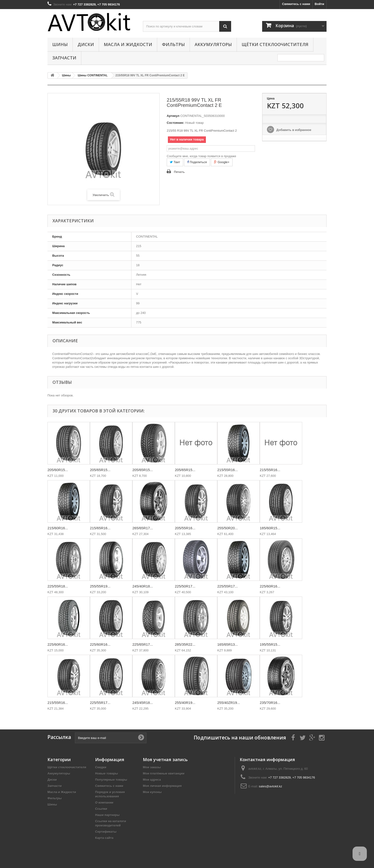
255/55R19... (100, 586)
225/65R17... (143, 644)
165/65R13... (228, 644)
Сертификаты (106, 832)
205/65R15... (100, 470)
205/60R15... (58, 470)
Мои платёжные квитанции (164, 773)
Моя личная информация (162, 786)
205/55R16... (185, 528)
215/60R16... (58, 528)
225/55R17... (228, 586)
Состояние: (175, 123)
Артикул (173, 116)
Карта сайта (104, 838)
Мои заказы (152, 767)
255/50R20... (228, 528)
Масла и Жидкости (128, 44)
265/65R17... (143, 528)
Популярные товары (111, 780)
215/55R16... (228, 470)
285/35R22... (185, 644)
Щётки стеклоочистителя (275, 44)
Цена (271, 98)
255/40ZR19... (229, 703)
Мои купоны (152, 792)
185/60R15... (270, 528)
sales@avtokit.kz (270, 786)
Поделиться (197, 162)
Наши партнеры (107, 815)
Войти (319, 4)
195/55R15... (270, 644)
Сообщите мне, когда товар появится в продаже (201, 156)
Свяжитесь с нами (296, 4)
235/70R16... (270, 703)
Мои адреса (152, 780)
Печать (179, 172)
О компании (104, 803)
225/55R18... (58, 586)
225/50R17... (185, 586)
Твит (175, 162)
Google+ (222, 162)
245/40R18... (143, 586)
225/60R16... (270, 586)
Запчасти (64, 58)
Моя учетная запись (165, 759)
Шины (60, 44)
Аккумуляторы (213, 44)
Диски (86, 44)
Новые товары (107, 773)
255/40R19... (185, 703)
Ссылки (101, 809)
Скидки (101, 767)
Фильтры (173, 44)
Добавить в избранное (293, 130)
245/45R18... (143, 703)
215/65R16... (100, 528)
